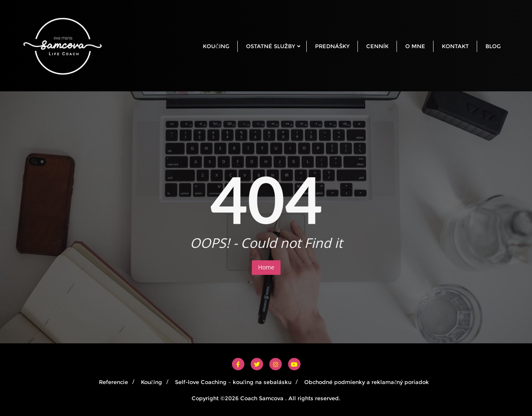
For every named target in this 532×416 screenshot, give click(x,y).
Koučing (151, 382)
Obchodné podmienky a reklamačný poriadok (367, 382)
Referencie (113, 382)
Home (266, 267)
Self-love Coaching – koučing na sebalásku (233, 382)
